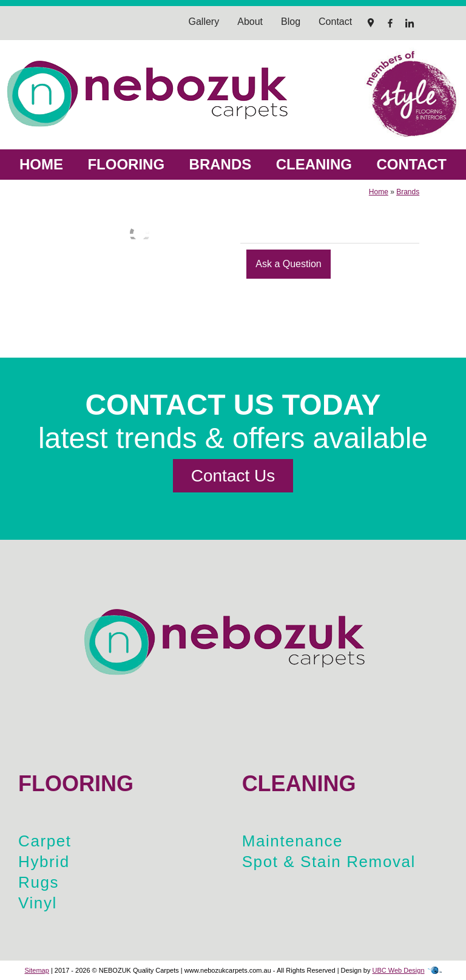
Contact (411, 164)
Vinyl (38, 903)
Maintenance (292, 841)
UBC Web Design (399, 970)
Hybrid (44, 862)
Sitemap (36, 970)
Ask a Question (289, 264)
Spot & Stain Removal (329, 862)
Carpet (45, 841)
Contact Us (233, 476)
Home (41, 164)
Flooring (126, 164)
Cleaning (314, 164)
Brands (221, 164)
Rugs (39, 882)
